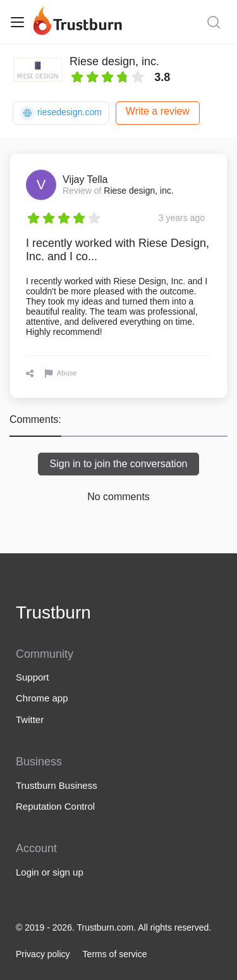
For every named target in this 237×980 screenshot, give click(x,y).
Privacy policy (43, 954)
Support (33, 677)
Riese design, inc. (114, 61)
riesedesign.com (61, 113)
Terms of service (115, 954)
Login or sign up (50, 872)
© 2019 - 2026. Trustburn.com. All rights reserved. (113, 927)
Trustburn (53, 612)
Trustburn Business (57, 785)
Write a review (158, 111)
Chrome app (42, 698)
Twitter (30, 719)
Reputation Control (55, 806)
